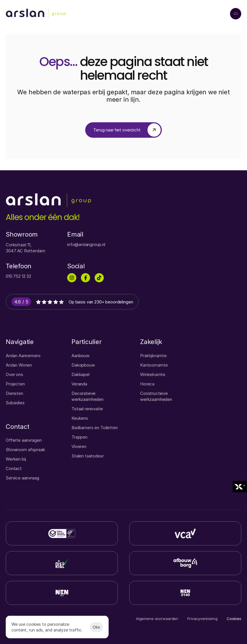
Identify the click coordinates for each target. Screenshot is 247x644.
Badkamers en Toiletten (95, 428)
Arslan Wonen (19, 365)
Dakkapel (80, 374)
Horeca (147, 384)
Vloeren (79, 446)
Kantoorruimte (154, 365)
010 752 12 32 (18, 276)
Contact (14, 468)
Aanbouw (80, 356)
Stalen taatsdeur (88, 456)
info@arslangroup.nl (86, 244)
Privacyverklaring (202, 619)
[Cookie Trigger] (234, 619)
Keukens (80, 418)
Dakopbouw (83, 365)
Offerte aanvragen (24, 440)
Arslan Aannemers (23, 356)
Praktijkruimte (153, 356)
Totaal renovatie (87, 409)
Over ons (14, 374)
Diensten (14, 393)
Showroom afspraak (25, 450)
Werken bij (16, 459)
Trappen (79, 437)
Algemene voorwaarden (157, 619)
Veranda (79, 384)
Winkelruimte (153, 374)
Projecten (15, 384)
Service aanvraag (22, 478)
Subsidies (15, 403)
